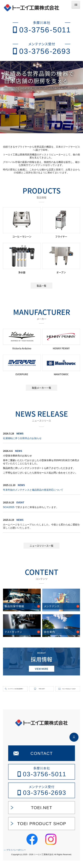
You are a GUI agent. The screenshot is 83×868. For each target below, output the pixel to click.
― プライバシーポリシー (15, 857)
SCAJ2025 (9, 507)
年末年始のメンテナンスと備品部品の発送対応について (33, 490)
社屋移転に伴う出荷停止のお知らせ (22, 438)
